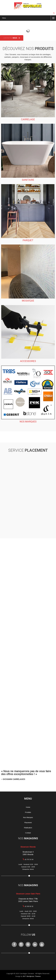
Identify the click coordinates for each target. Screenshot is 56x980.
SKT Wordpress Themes (32, 976)
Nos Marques (28, 817)
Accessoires (28, 361)
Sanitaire (28, 180)
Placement (28, 823)
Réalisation (28, 828)
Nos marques (28, 422)
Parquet (28, 240)
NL (54, 13)
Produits (28, 812)
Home (28, 807)
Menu (4, 18)
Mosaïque (28, 301)
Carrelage (28, 119)
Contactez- (12, 38)
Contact (28, 833)
